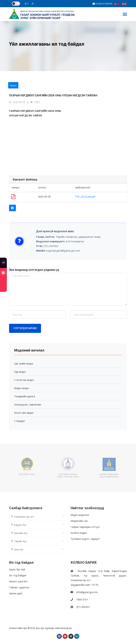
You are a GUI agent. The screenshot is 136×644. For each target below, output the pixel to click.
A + (27, 4)
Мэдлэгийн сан (79, 521)
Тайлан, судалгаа (19, 587)
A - (33, 4)
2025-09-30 (17, 102)
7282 (35, 102)
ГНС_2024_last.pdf (85, 197)
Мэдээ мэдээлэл (80, 515)
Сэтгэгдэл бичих (25, 328)
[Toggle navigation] (125, 15)
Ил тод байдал (18, 575)
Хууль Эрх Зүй (17, 569)
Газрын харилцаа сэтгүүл (85, 527)
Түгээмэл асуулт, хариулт (85, 539)
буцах (13, 85)
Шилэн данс (16, 593)
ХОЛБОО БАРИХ (102, 4)
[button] (12, 208)
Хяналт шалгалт (18, 581)
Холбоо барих (79, 533)
